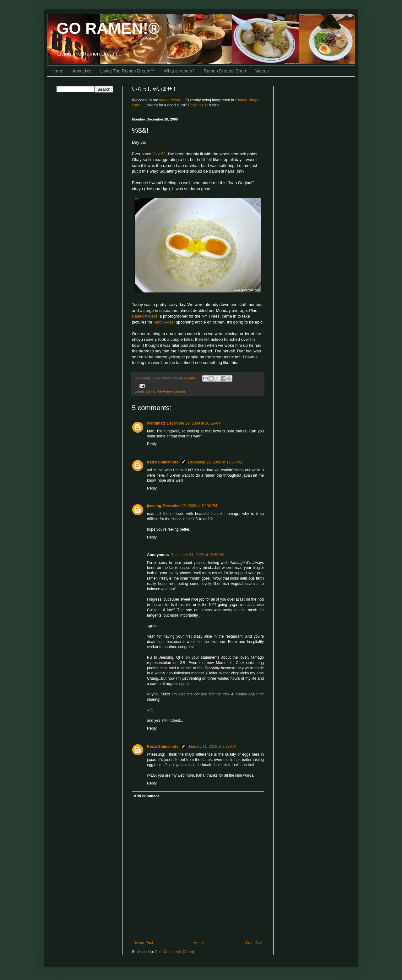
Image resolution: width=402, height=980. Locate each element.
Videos (262, 71)
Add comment (146, 796)
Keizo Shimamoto (163, 462)
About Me (82, 71)
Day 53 (159, 154)
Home (57, 71)
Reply (152, 444)
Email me (196, 105)
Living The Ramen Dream (166, 391)
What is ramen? (179, 71)
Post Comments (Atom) (174, 952)
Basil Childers (145, 316)
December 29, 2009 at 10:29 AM (194, 423)
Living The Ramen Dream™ (127, 71)
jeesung (154, 506)
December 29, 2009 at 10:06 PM (190, 506)
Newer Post (143, 943)
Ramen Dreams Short (225, 71)
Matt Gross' (164, 322)
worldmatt (156, 423)
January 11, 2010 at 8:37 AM (212, 747)
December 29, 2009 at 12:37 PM (215, 462)
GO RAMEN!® (108, 29)
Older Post (253, 943)
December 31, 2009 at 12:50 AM (197, 555)
